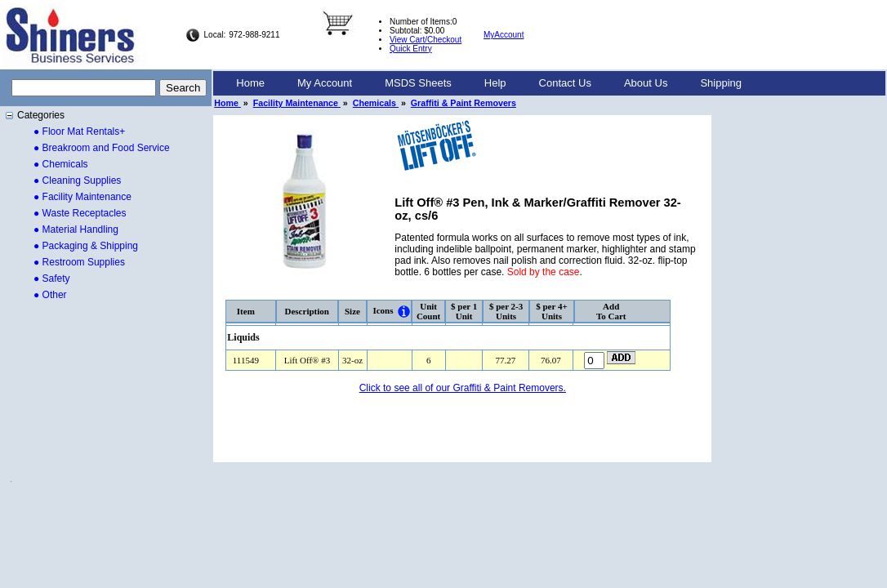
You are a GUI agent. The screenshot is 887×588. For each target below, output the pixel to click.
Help (495, 83)
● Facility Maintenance (82, 197)
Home (250, 83)
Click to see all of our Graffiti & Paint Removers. (463, 388)
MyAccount (504, 35)
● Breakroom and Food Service (102, 148)
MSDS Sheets (418, 83)
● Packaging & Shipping (86, 246)
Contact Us (565, 83)
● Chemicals (61, 164)
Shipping (721, 83)
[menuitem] (250, 83)
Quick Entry (411, 49)
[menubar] (489, 83)
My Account (325, 83)
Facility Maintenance (297, 103)
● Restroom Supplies (79, 262)
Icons (383, 310)
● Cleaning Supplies (77, 180)
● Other (50, 295)
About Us (646, 83)
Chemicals (376, 103)
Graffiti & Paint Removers (464, 103)
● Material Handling (76, 229)
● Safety (52, 278)
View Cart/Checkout (426, 40)
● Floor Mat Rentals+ (79, 131)
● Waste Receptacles (80, 213)
